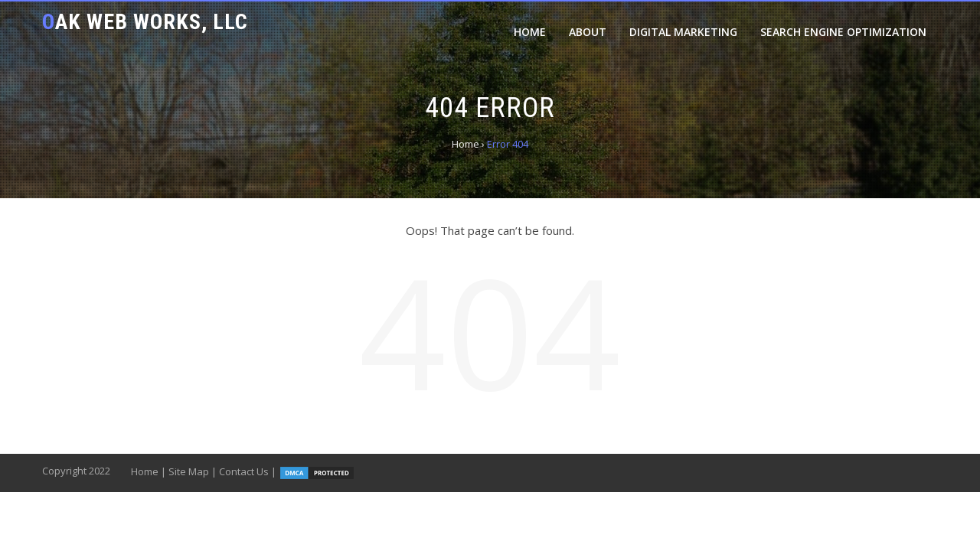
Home (530, 32)
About (588, 32)
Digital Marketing (683, 32)
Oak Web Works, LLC (145, 22)
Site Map (189, 471)
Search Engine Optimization (843, 32)
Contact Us (244, 471)
